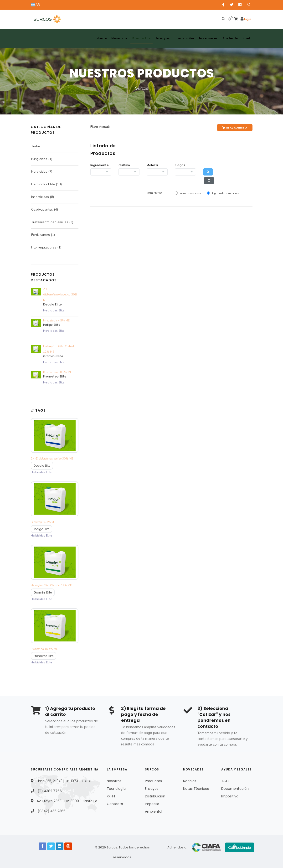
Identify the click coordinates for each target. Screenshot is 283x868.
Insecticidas (40, 197)
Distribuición (155, 795)
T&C (225, 780)
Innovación (182, 38)
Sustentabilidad (236, 38)
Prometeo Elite (55, 376)
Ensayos (159, 38)
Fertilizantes (41, 235)
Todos (36, 146)
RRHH (111, 795)
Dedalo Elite (53, 304)
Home (96, 38)
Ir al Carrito (235, 128)
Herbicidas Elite (43, 184)
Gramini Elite (53, 356)
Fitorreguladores (44, 247)
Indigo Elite (52, 325)
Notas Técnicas (196, 787)
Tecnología (116, 787)
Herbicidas (39, 172)
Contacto (115, 803)
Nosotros (115, 38)
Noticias (190, 780)
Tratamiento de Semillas (50, 222)
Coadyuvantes (42, 209)
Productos (137, 38)
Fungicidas (39, 159)
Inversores (207, 38)
